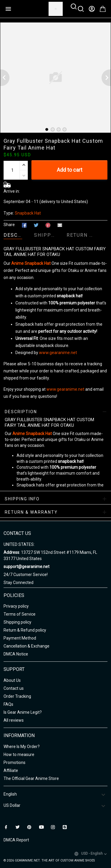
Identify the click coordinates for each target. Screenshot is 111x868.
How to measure (19, 755)
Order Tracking (17, 696)
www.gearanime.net (58, 353)
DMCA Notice (16, 654)
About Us (12, 680)
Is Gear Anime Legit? (23, 712)
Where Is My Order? (22, 747)
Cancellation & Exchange (26, 646)
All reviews (14, 720)
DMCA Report (16, 840)
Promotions (15, 762)
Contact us (14, 688)
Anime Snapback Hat (31, 263)
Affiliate (11, 770)
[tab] (47, 129)
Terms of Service (20, 614)
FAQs (8, 704)
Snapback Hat (28, 213)
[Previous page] (5, 78)
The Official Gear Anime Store (31, 778)
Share (9, 225)
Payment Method (20, 638)
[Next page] (106, 78)
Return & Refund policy (25, 630)
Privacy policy (16, 606)
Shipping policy (17, 622)
